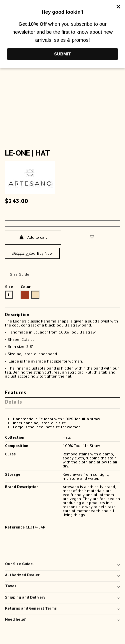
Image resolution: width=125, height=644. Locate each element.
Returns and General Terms (62, 608)
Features (16, 393)
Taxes (62, 586)
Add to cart (33, 237)
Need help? (62, 619)
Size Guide (20, 274)
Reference (15, 527)
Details (13, 402)
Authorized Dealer (62, 575)
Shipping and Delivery (62, 597)
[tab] (62, 565)
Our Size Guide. (62, 564)
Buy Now (32, 253)
